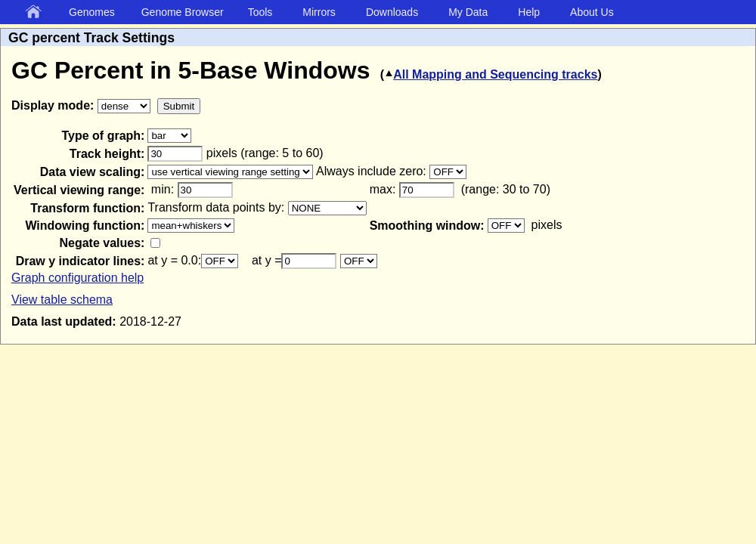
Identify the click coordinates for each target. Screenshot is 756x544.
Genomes (92, 12)
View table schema (62, 300)
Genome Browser (183, 12)
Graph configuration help (77, 278)
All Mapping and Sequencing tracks (491, 74)
